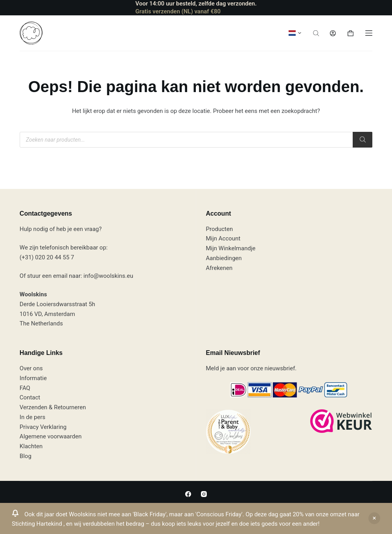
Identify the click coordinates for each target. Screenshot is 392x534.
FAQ (25, 388)
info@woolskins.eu (108, 276)
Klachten (31, 446)
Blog (26, 456)
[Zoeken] (363, 140)
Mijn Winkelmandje (230, 248)
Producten (219, 229)
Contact (30, 397)
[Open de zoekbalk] (316, 33)
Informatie (33, 378)
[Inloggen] (333, 33)
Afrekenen (219, 268)
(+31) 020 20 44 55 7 (47, 257)
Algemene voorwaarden (51, 436)
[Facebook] (188, 494)
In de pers (32, 417)
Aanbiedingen (224, 258)
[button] (295, 33)
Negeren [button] (374, 518)
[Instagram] (204, 494)
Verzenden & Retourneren (53, 407)
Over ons (31, 368)
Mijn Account (223, 238)
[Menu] (369, 33)
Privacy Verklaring (43, 427)
